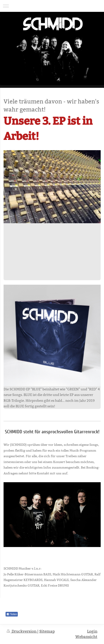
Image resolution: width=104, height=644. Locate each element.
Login (92, 631)
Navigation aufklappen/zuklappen (52, 6)
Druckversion (22, 631)
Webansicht (86, 637)
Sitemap (47, 631)
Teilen (12, 614)
